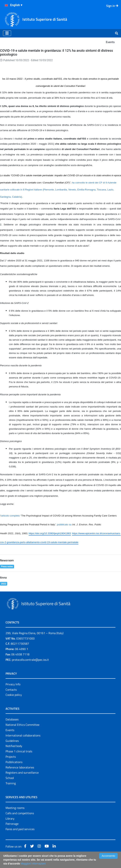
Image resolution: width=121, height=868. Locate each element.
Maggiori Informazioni (33, 864)
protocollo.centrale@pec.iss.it (30, 660)
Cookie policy (14, 695)
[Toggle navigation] (7, 33)
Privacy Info (13, 684)
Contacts (11, 690)
